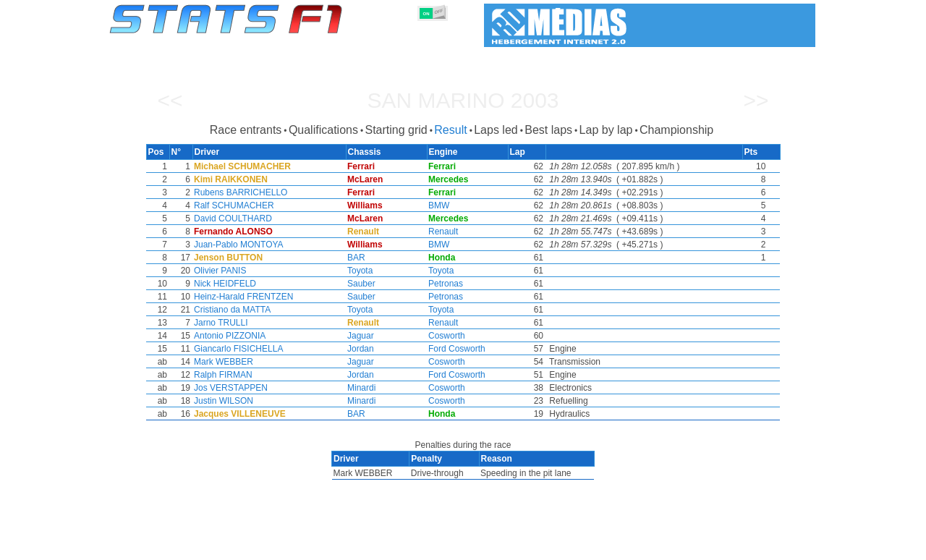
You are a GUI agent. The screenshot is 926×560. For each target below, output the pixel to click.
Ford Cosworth (457, 349)
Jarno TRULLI (218, 323)
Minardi (360, 388)
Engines (455, 546)
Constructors (392, 546)
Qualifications (323, 130)
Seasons (214, 546)
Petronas (446, 284)
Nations (546, 546)
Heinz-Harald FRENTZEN (241, 297)
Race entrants (246, 130)
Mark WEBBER (221, 362)
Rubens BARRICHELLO (238, 192)
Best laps (548, 130)
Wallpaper (732, 546)
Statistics (159, 546)
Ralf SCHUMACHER (231, 205)
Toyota (358, 271)
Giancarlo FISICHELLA (235, 349)
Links (682, 546)
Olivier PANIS (217, 271)
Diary (642, 546)
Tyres (501, 546)
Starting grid (396, 130)
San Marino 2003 (463, 100)
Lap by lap (606, 130)
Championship (676, 130)
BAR (355, 258)
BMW (439, 205)
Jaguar (359, 336)
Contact (787, 546)
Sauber (360, 284)
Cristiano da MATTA (229, 310)
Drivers (332, 546)
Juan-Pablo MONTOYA (236, 245)
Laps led (496, 130)
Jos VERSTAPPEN (228, 388)
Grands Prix (275, 546)
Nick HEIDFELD (222, 284)
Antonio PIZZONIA (227, 336)
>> (756, 100)
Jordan (359, 349)
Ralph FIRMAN (220, 375)
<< (170, 100)
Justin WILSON (221, 401)
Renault (443, 232)
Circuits (596, 546)
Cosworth (447, 336)
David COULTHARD (230, 219)
